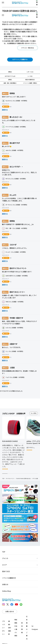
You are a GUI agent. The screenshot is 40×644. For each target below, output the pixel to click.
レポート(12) (30, 72)
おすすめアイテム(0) (10, 76)
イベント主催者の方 (9, 566)
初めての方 (6, 560)
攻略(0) (10, 72)
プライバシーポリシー (3, 613)
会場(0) (10, 80)
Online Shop (7, 579)
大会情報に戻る (15, 641)
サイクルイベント (10, 504)
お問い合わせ (10, 597)
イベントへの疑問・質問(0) (30, 83)
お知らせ (5, 573)
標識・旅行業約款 (10, 613)
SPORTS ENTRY (20, 3)
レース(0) (30, 76)
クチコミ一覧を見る (28, 48)
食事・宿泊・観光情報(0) (10, 83)
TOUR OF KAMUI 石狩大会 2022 (23, 504)
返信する (5, 110)
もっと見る (34, 438)
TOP (3, 504)
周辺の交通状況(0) (30, 80)
